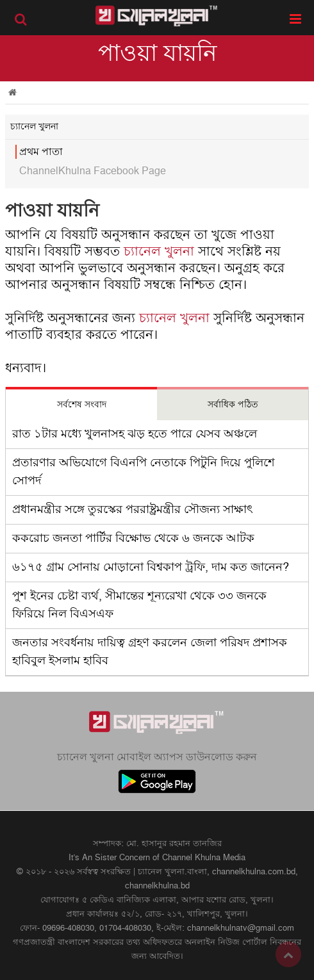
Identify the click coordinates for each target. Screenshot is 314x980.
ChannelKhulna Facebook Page (93, 171)
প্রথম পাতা (41, 152)
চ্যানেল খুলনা (159, 252)
